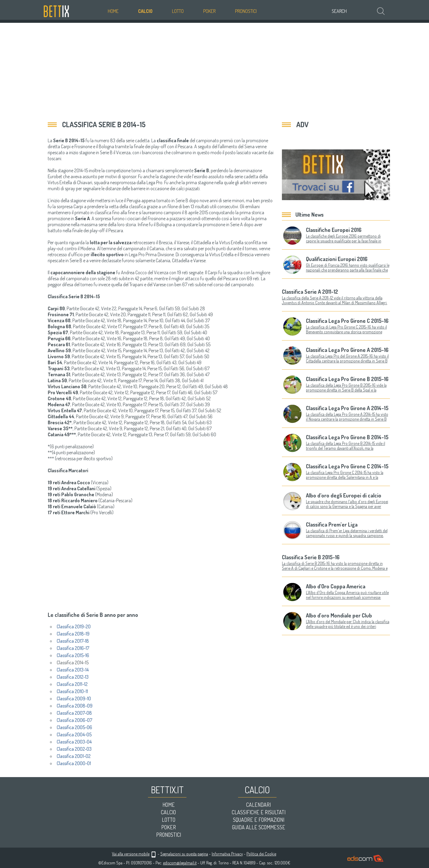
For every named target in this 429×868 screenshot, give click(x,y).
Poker (209, 11)
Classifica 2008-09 (75, 706)
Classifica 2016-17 (73, 648)
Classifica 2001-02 (74, 756)
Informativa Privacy (227, 854)
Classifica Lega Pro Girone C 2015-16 (347, 321)
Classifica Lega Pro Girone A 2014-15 (347, 408)
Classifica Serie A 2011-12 (310, 292)
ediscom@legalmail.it (180, 863)
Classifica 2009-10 (74, 698)
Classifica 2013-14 (73, 670)
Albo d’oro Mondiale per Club (339, 615)
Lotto (178, 11)
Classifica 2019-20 (74, 626)
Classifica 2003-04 (74, 742)
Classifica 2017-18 (73, 641)
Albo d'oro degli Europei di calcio (344, 495)
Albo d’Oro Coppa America (336, 586)
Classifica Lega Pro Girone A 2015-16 (347, 350)
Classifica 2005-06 (74, 727)
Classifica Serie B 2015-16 (311, 557)
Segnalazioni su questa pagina (184, 854)
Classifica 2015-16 (73, 655)
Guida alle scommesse (259, 827)
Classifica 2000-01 (74, 763)
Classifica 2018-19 (73, 634)
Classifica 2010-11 (72, 691)
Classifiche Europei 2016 (334, 230)
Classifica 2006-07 (74, 720)
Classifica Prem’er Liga (332, 524)
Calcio (145, 11)
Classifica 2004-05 (74, 734)
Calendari (258, 805)
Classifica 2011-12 (72, 684)
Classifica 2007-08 (74, 713)
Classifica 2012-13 (73, 677)
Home (113, 11)
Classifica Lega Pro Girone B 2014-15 (347, 437)
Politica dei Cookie (261, 854)
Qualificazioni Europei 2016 (337, 259)
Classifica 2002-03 (74, 749)
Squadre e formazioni (259, 820)
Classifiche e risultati (259, 812)
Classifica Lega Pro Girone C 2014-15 (347, 466)
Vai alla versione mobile (131, 854)
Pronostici (246, 11)
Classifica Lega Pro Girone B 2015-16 (347, 379)
